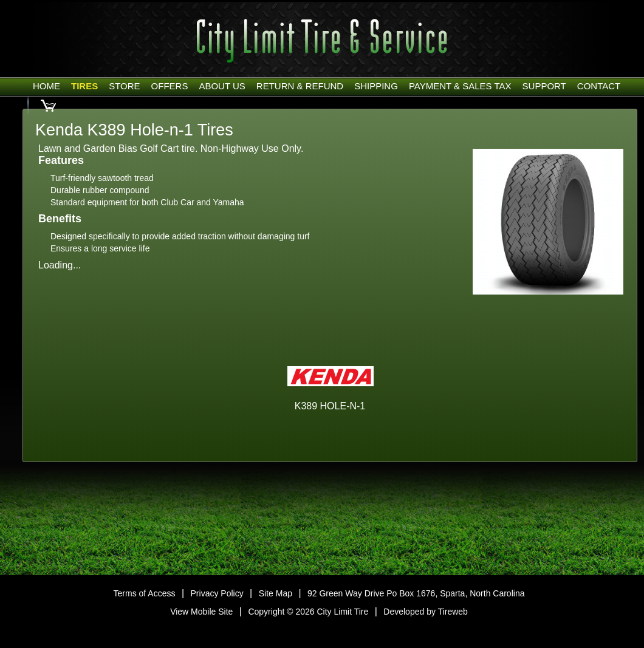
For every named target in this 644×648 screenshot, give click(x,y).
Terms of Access (145, 593)
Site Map (276, 593)
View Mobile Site (201, 612)
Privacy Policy (217, 593)
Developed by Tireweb (426, 612)
